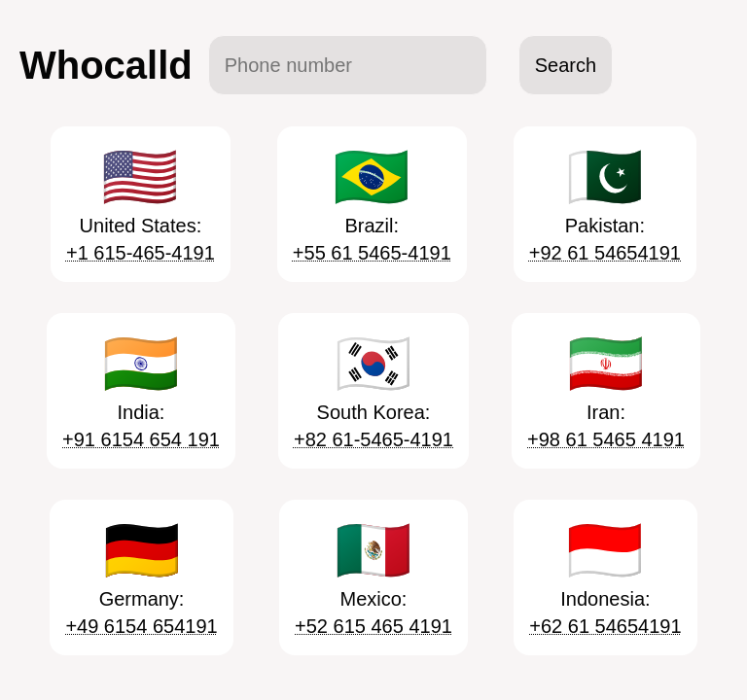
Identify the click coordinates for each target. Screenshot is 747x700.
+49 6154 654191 (141, 626)
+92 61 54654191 (605, 253)
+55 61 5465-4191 (372, 253)
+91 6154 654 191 (141, 439)
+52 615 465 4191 (373, 626)
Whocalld (106, 65)
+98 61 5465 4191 (606, 439)
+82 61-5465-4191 (373, 439)
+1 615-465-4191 (141, 253)
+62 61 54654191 (605, 626)
